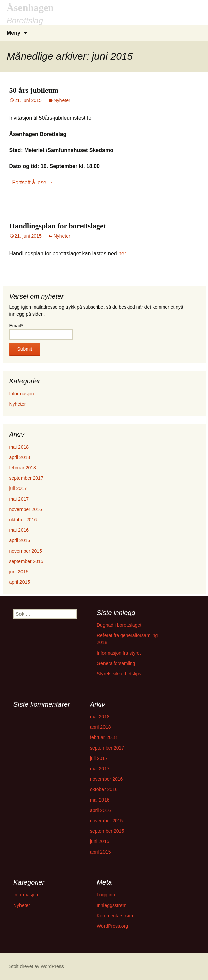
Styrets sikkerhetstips (119, 674)
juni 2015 (19, 572)
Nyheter (62, 100)
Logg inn (106, 895)
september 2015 (26, 561)
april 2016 (20, 540)
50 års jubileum (34, 90)
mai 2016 (19, 530)
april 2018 (20, 457)
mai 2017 (19, 499)
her (122, 253)
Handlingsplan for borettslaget (58, 226)
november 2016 (26, 509)
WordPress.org (112, 926)
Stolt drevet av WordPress (37, 966)
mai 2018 (19, 447)
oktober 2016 (23, 520)
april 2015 (20, 582)
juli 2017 (18, 488)
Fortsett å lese (33, 182)
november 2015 (26, 551)
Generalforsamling (116, 663)
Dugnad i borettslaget (119, 625)
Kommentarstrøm (115, 916)
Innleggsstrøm (112, 905)
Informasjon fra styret (119, 653)
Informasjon (22, 394)
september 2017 (26, 478)
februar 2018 (23, 468)
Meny (14, 33)
